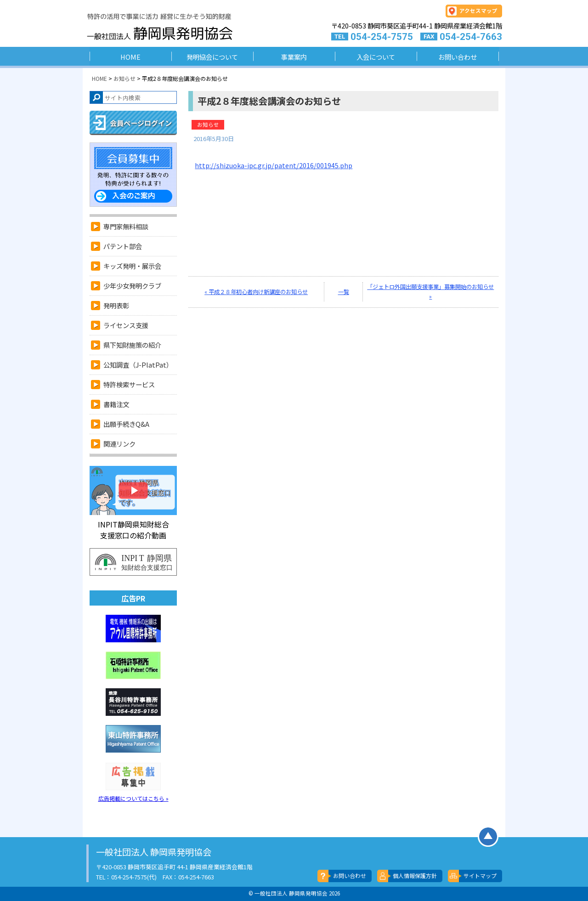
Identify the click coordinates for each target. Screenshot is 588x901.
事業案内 (294, 57)
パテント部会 (123, 246)
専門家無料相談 (126, 226)
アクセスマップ (478, 11)
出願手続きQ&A (126, 424)
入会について (376, 57)
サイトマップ (480, 875)
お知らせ (208, 125)
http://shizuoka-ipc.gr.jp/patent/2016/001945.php (274, 165)
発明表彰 (116, 305)
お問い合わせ (458, 57)
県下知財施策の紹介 (132, 345)
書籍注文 (116, 404)
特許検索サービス (129, 384)
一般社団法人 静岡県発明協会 (135, 28)
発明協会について (212, 57)
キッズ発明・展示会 (132, 266)
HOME (130, 57)
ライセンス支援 (126, 325)
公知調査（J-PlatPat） (138, 365)
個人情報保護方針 (415, 875)
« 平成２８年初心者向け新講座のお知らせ (256, 292)
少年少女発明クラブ (132, 286)
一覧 (344, 292)
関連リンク (119, 444)
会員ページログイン (141, 123)
